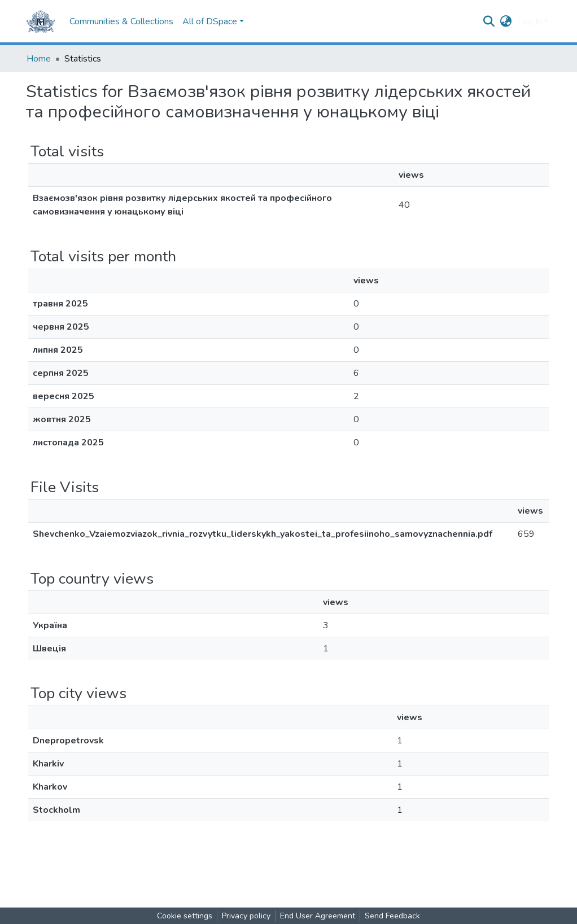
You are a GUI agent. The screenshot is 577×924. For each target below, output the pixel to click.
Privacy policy (246, 916)
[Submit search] (489, 21)
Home (39, 59)
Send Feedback (392, 916)
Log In (530, 21)
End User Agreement (318, 916)
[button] (506, 21)
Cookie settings (185, 916)
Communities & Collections (121, 21)
